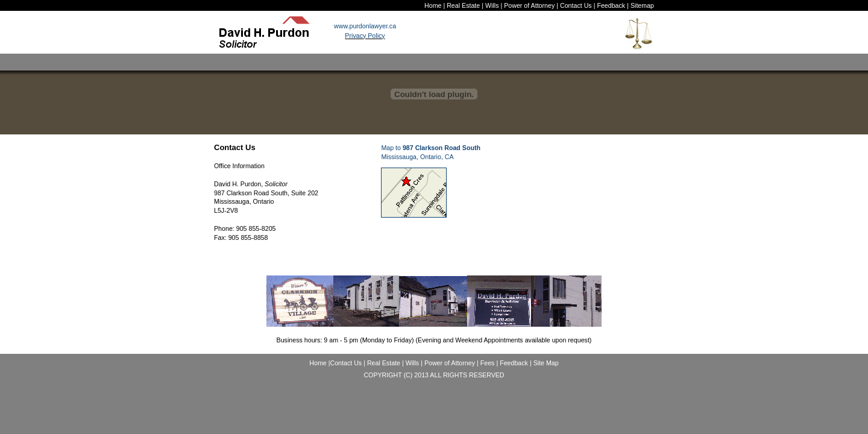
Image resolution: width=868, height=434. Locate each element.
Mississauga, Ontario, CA (417, 157)
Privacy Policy (365, 36)
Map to (431, 148)
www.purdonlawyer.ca (365, 26)
